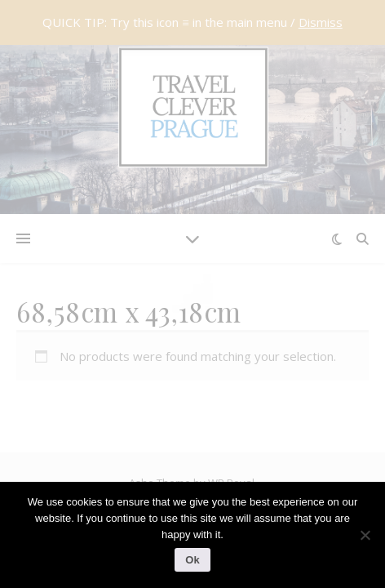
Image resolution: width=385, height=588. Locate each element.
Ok (192, 560)
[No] (365, 535)
